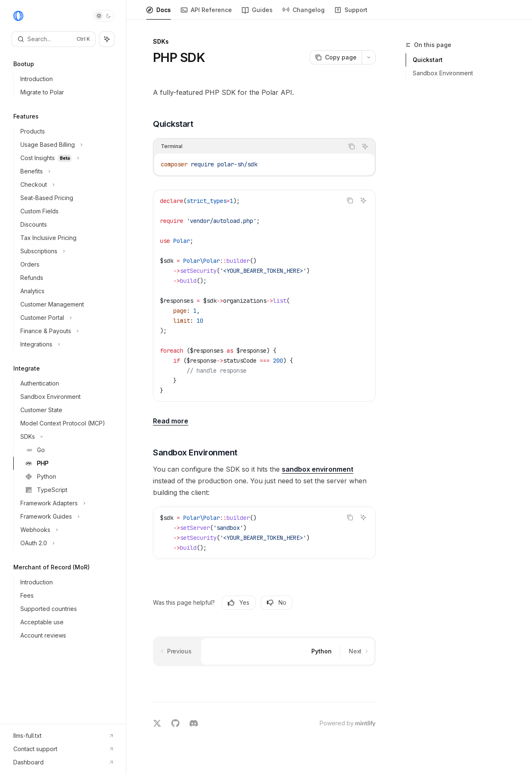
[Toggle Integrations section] (66, 344)
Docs (159, 13)
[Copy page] (336, 57)
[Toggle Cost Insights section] (66, 158)
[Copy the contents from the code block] (352, 146)
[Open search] (53, 39)
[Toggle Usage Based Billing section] (66, 145)
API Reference (206, 13)
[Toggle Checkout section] (66, 185)
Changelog (304, 13)
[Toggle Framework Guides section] (66, 517)
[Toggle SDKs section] (66, 437)
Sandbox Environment (443, 73)
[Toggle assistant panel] (107, 39)
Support (351, 13)
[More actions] (369, 57)
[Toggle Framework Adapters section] (66, 503)
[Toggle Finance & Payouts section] (66, 331)
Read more (171, 421)
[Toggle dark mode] (103, 16)
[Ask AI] (365, 146)
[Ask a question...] (264, 698)
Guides (257, 13)
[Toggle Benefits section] (66, 171)
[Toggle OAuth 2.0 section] (66, 543)
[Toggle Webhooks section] (66, 530)
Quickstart (428, 60)
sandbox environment (318, 469)
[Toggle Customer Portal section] (66, 318)
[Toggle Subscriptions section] (66, 251)
